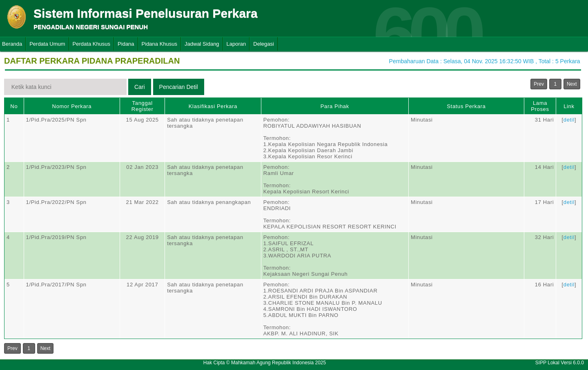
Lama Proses (540, 106)
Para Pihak (335, 106)
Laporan (236, 44)
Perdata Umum (47, 44)
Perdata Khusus (92, 44)
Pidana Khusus (159, 44)
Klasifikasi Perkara (213, 106)
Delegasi (264, 44)
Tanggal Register (143, 106)
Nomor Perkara (72, 106)
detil (569, 120)
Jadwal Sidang (202, 44)
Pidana (126, 44)
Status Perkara (466, 106)
